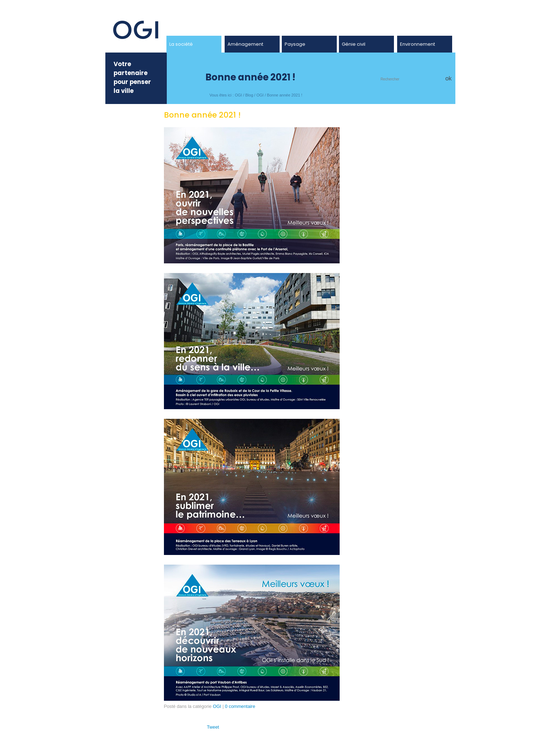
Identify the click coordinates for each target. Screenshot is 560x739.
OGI (238, 95)
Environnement (417, 44)
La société (181, 44)
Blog (249, 95)
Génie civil (354, 44)
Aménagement (245, 44)
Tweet (213, 727)
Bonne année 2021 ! (284, 95)
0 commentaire (240, 706)
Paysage (295, 44)
